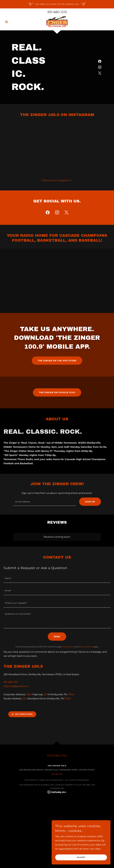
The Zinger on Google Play (57, 392)
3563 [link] (29, 694)
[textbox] (44, 502)
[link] (57, 22)
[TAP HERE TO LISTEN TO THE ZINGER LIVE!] (57, 4)
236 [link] (25, 699)
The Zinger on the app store (57, 361)
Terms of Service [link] (86, 647)
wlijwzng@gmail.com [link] (16, 686)
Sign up (90, 502)
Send (57, 637)
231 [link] (45, 694)
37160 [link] (71, 694)
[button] (12, 22)
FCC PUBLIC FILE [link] (57, 756)
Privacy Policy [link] (68, 647)
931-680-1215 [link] (57, 12)
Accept (81, 857)
